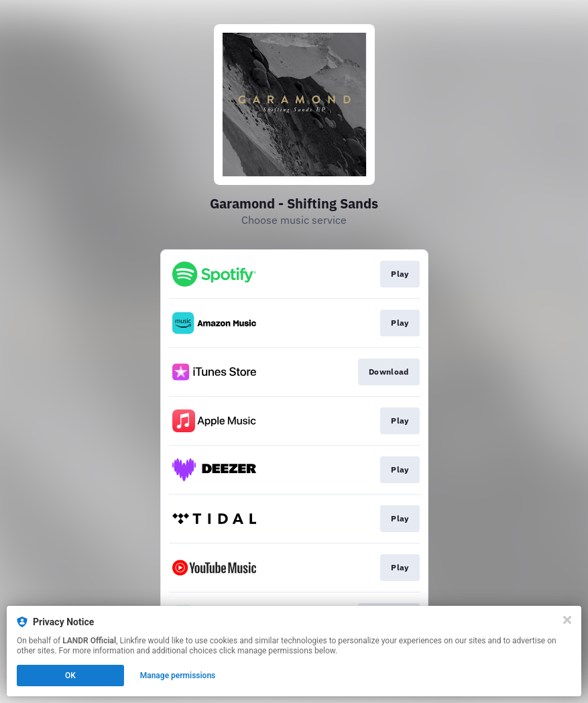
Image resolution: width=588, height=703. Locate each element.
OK (70, 676)
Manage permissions (178, 676)
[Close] (567, 620)
